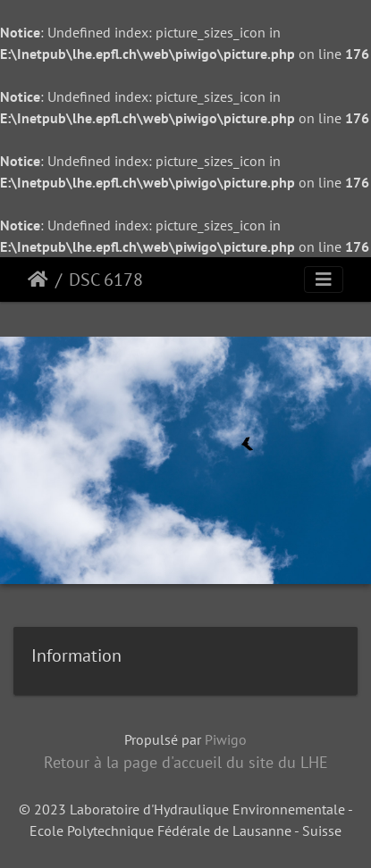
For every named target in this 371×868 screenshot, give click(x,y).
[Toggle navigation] (324, 280)
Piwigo (226, 739)
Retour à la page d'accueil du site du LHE (186, 762)
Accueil (38, 280)
